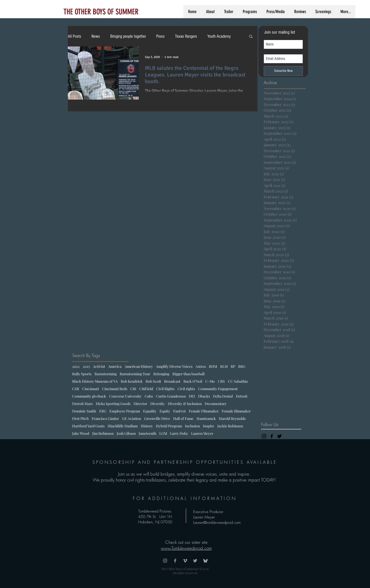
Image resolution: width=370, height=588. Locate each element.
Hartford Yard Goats (88, 426)
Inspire (209, 426)
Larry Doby (179, 433)
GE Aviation (132, 418)
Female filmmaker (236, 411)
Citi (133, 389)
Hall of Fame (183, 418)
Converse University (125, 396)
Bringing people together (128, 36)
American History (139, 366)
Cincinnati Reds (115, 389)
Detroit (242, 396)
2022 (76, 366)
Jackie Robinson (230, 426)
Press (160, 36)
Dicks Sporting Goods (113, 404)
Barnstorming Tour (135, 374)
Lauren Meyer (202, 433)
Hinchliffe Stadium (123, 426)
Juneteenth (147, 433)
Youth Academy (219, 36)
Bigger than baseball (188, 374)
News (96, 36)
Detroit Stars (82, 404)
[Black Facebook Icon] (272, 436)
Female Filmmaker (204, 411)
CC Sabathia (238, 381)
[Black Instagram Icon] (264, 436)
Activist (99, 366)
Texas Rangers (186, 36)
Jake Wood (81, 433)
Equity (165, 411)
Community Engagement (218, 389)
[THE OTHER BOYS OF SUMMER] (101, 12)
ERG (103, 411)
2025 (86, 366)
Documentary (216, 404)
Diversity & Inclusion (185, 404)
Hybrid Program (169, 426)
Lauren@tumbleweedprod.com (217, 523)
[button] (251, 37)
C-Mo (210, 381)
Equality (150, 411)
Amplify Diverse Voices (174, 366)
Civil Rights (165, 389)
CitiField (146, 389)
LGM (163, 433)
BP (233, 366)
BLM (224, 366)
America (115, 366)
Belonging (161, 374)
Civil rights (186, 389)
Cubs (149, 396)
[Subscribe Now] (283, 71)
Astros (201, 366)
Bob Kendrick (132, 381)
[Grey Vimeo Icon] (185, 561)
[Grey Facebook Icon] (175, 561)
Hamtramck (206, 418)
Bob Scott (153, 381)
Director (140, 404)
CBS (221, 381)
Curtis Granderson (171, 396)
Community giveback (89, 396)
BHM (213, 366)
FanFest (179, 411)
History (147, 426)
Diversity (158, 404)
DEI (192, 396)
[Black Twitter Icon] (279, 436)
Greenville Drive (157, 418)
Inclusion (192, 426)
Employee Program (125, 411)
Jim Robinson (103, 433)
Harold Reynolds (232, 418)
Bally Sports (82, 374)
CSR (76, 389)
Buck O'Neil (193, 381)
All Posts (75, 36)
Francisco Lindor (105, 418)
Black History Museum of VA (95, 381)
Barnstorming (106, 374)
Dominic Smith (84, 411)
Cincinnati (91, 389)
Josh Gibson (126, 433)
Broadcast (172, 381)
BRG (242, 366)
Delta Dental (223, 396)
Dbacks (204, 396)
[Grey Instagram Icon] (165, 561)
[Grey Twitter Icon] (195, 561)
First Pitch (80, 418)
